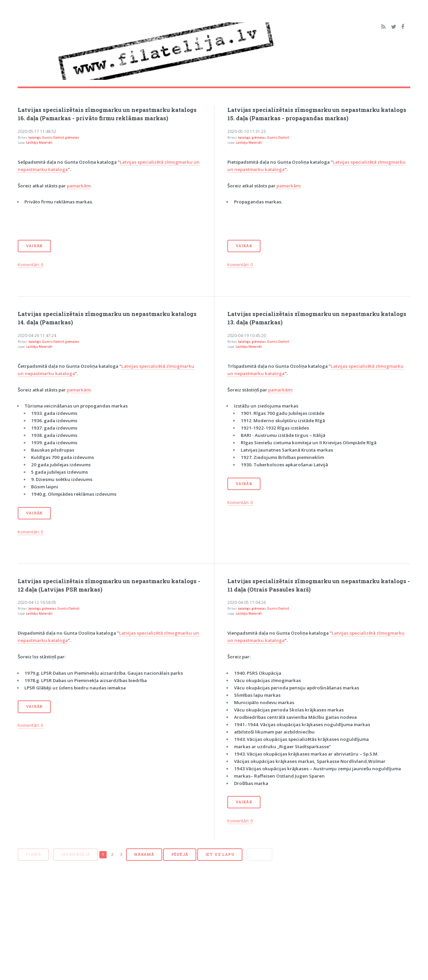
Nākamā (144, 854)
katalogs (35, 137)
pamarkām (79, 186)
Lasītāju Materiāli (39, 142)
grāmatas (72, 137)
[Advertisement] (214, 924)
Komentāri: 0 (31, 265)
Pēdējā (180, 854)
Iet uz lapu (220, 854)
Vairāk (34, 246)
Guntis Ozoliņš (53, 137)
